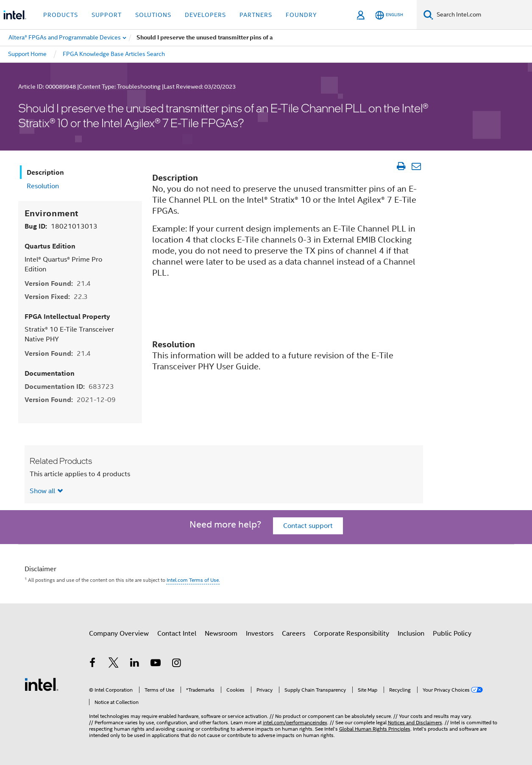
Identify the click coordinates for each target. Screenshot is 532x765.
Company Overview (119, 634)
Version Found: (58, 283)
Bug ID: (61, 226)
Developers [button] (205, 15)
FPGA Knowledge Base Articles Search (114, 54)
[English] (389, 15)
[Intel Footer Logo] (42, 684)
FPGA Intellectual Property (67, 317)
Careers (294, 634)
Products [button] (61, 15)
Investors (260, 634)
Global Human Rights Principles (375, 729)
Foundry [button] (301, 15)
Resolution (43, 186)
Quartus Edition (50, 246)
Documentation (50, 373)
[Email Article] (416, 166)
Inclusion (411, 634)
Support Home (27, 54)
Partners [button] (256, 15)
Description (45, 172)
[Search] (428, 15)
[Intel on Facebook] (93, 664)
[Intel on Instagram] (177, 664)
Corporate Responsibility (351, 634)
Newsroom (221, 634)
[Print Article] (401, 166)
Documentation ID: (69, 387)
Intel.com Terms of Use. (193, 580)
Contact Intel (177, 634)
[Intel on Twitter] (114, 664)
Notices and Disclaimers (415, 722)
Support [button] (107, 15)
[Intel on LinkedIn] (135, 664)
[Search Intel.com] (483, 15)
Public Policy (452, 634)
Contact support (308, 526)
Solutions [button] (153, 15)
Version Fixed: (56, 297)
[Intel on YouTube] (156, 664)
